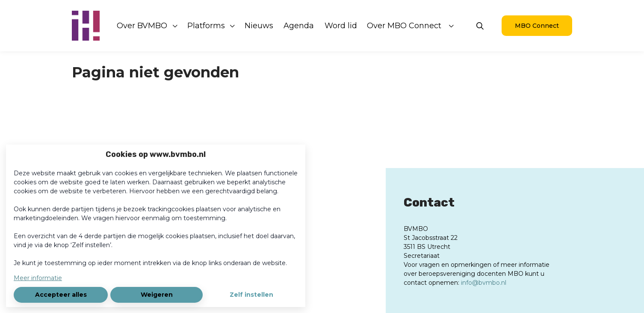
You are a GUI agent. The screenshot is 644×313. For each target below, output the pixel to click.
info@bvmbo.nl (484, 283)
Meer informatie (38, 278)
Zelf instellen (251, 295)
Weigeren (157, 295)
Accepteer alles (61, 295)
